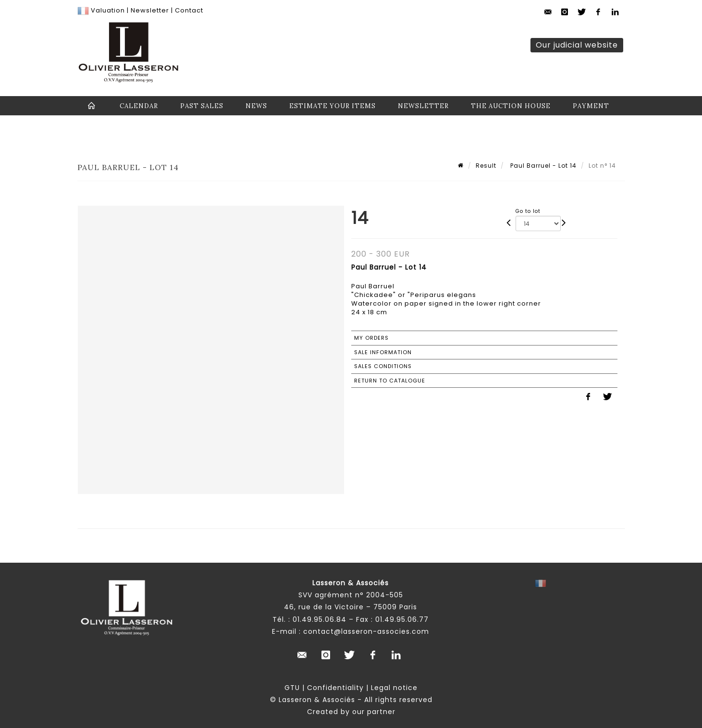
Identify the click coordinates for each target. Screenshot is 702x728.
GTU (292, 688)
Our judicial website (577, 45)
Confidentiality (335, 688)
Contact (189, 10)
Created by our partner (351, 712)
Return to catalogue (390, 381)
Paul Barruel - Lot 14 (542, 166)
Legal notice (394, 688)
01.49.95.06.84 (320, 619)
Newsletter (149, 10)
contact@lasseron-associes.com (366, 631)
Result (486, 166)
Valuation (108, 10)
